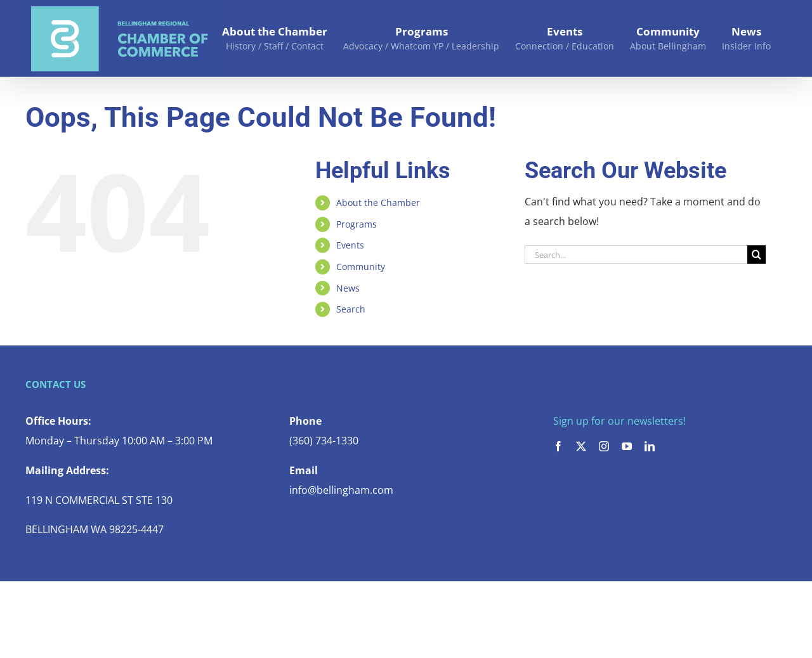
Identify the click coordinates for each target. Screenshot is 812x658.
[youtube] (627, 446)
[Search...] (636, 255)
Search (351, 309)
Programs (357, 224)
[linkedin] (650, 446)
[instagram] (604, 446)
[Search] (756, 255)
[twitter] (581, 446)
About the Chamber (378, 203)
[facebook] (558, 446)
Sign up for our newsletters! (619, 421)
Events (350, 245)
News (348, 288)
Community (361, 267)
